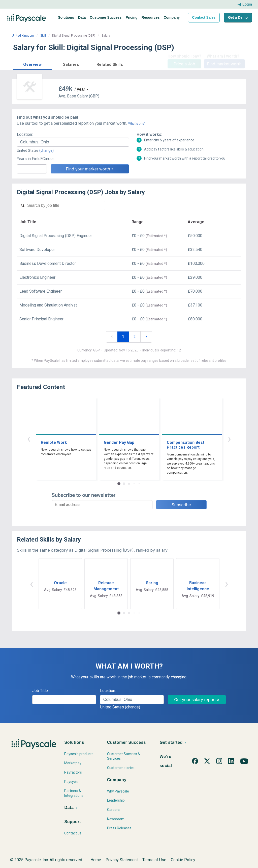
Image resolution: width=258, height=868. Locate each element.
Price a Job (184, 64)
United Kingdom (23, 36)
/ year (80, 89)
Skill (43, 36)
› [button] (229, 438)
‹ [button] (29, 438)
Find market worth (224, 64)
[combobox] (73, 142)
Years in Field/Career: (36, 159)
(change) (46, 150)
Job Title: (40, 691)
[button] (32, 64)
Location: (25, 134)
